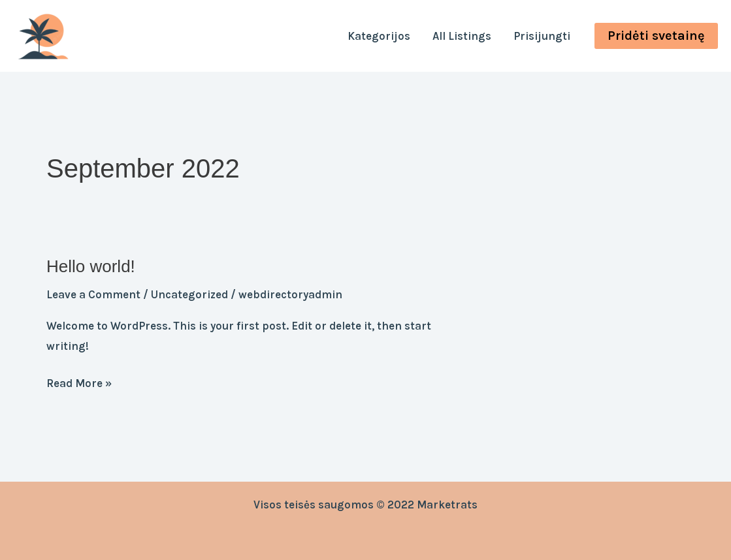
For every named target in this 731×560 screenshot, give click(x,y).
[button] (656, 36)
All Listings (462, 36)
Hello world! (91, 266)
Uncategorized (189, 294)
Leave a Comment (93, 294)
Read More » (79, 381)
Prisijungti (542, 36)
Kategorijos (379, 36)
